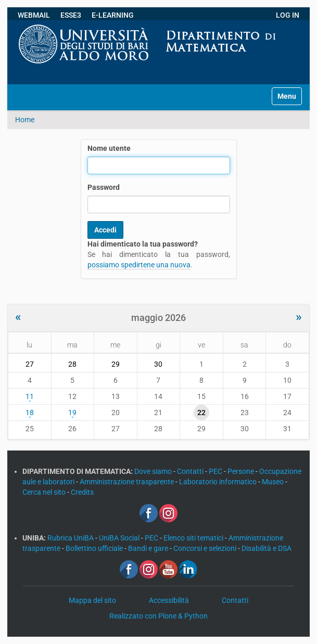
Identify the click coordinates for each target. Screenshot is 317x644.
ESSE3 (71, 15)
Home (25, 120)
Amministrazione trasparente (128, 482)
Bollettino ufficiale (95, 548)
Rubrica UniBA (71, 538)
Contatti (191, 471)
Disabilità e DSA (267, 548)
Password (104, 187)
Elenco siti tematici (194, 538)
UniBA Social (119, 538)
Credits (82, 492)
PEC (216, 471)
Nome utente (109, 148)
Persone (242, 471)
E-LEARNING (113, 15)
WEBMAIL (34, 15)
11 (30, 396)
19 (72, 413)
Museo (274, 482)
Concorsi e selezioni (206, 548)
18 (30, 413)
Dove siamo (154, 471)
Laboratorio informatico (219, 482)
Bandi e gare (149, 548)
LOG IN (288, 15)
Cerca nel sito (45, 492)
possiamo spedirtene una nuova (139, 265)
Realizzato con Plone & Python (158, 616)
